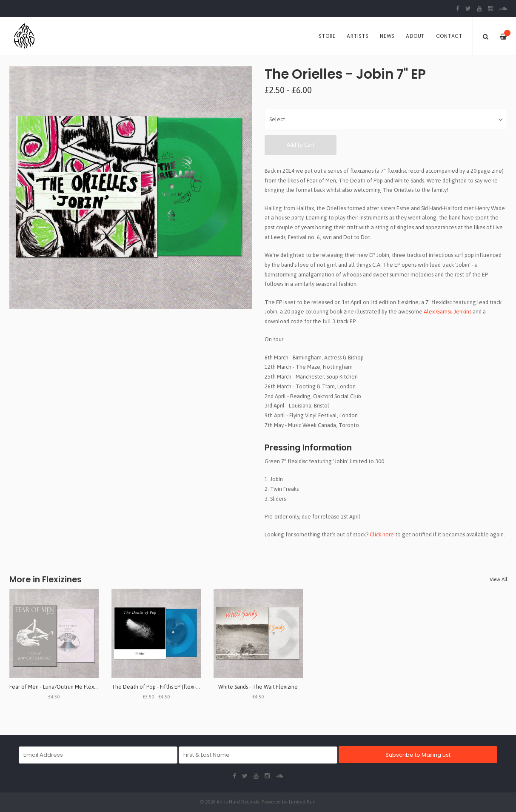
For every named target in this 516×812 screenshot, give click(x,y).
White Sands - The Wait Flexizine (258, 687)
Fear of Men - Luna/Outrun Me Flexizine (57, 687)
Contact (449, 36)
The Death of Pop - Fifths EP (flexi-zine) (160, 687)
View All (498, 579)
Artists (358, 36)
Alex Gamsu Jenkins (448, 312)
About (415, 36)
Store (327, 36)
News (387, 36)
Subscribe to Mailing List (418, 755)
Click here (382, 534)
